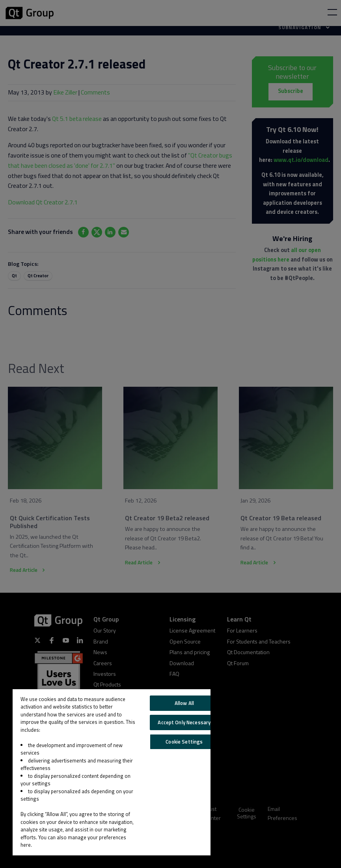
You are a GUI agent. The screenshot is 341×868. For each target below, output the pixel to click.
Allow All (184, 703)
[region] (112, 772)
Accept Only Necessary (184, 722)
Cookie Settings (184, 742)
